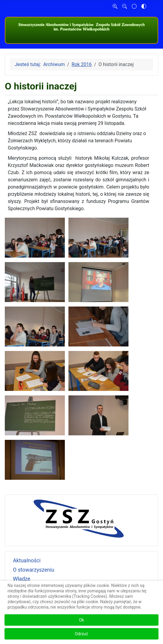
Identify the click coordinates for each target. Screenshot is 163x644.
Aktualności (27, 561)
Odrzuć (81, 634)
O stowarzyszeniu (34, 570)
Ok (81, 620)
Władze (22, 579)
